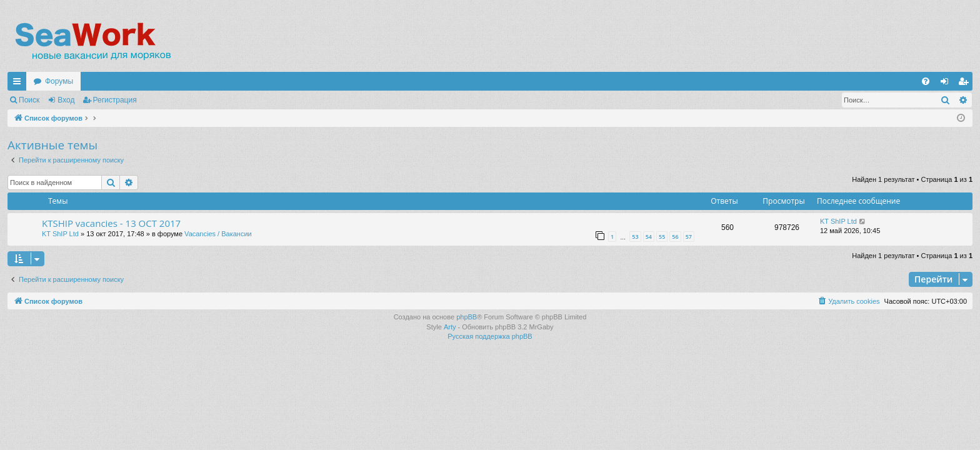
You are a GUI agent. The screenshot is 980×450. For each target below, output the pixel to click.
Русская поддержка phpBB (490, 336)
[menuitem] (926, 81)
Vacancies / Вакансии (218, 234)
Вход (66, 100)
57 (689, 237)
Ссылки (19, 84)
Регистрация (115, 100)
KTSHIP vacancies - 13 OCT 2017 (111, 223)
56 (675, 237)
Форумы (59, 81)
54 (649, 237)
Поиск (29, 100)
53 (635, 237)
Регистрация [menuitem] (966, 84)
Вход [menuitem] (947, 84)
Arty (450, 327)
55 (662, 237)
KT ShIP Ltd (60, 234)
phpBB (467, 317)
